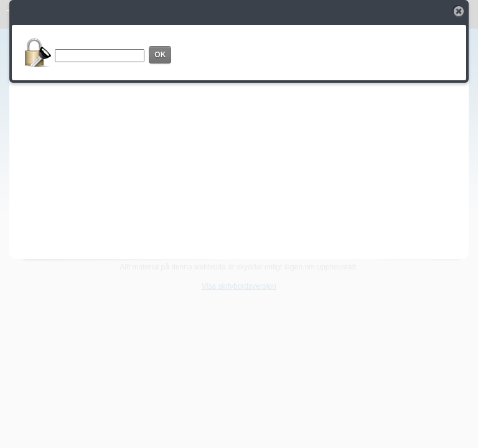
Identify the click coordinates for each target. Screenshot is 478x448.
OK (160, 55)
